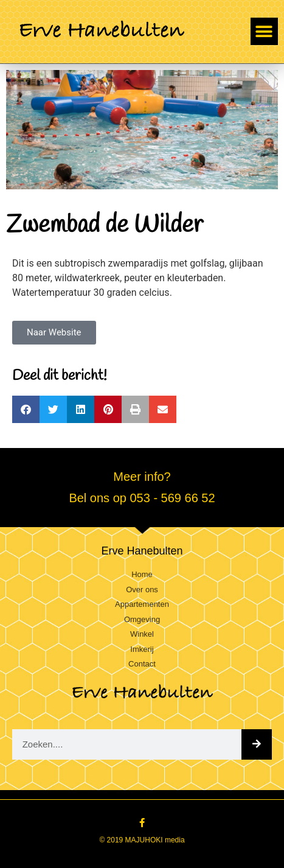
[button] (264, 31)
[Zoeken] (257, 744)
